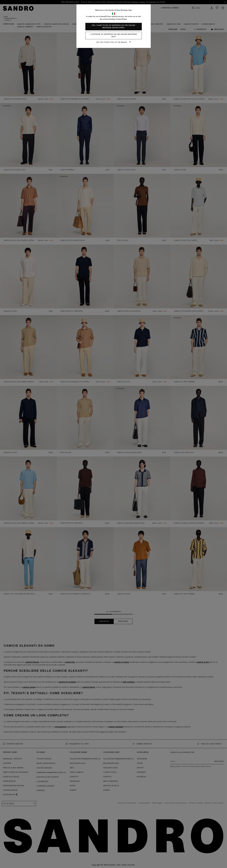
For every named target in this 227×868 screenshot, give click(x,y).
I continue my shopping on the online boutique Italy (113, 35)
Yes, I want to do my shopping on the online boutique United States (114, 26)
